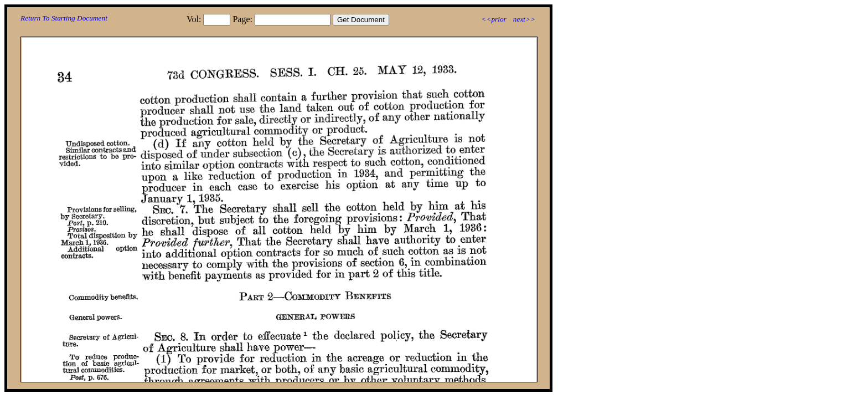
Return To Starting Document (64, 18)
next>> (524, 19)
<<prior (494, 19)
